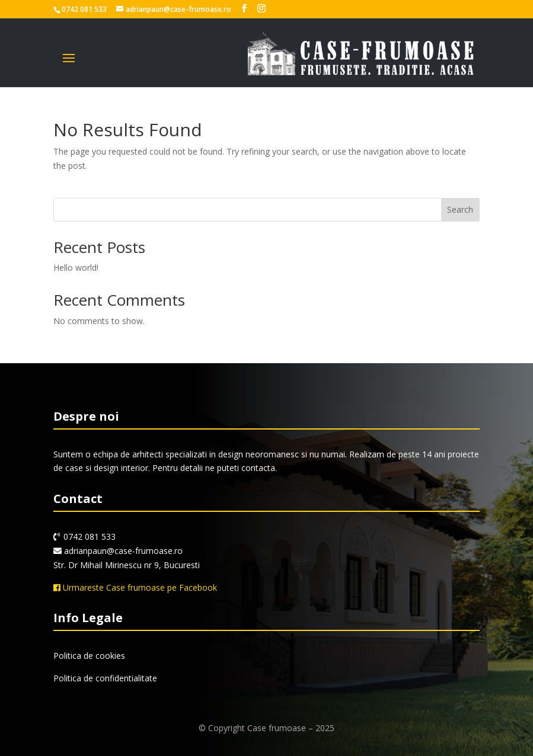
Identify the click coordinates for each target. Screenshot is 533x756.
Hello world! (76, 268)
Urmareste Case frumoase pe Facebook (135, 587)
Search (460, 209)
